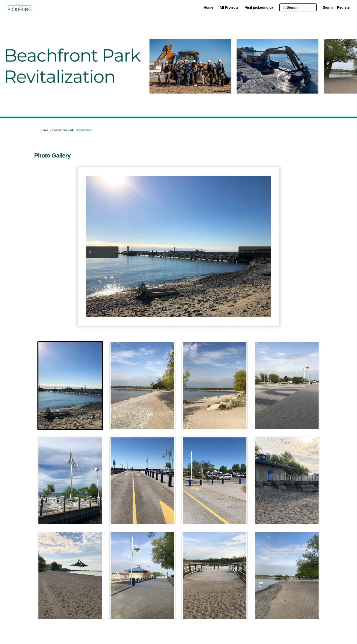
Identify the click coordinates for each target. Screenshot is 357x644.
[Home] (208, 7)
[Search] (298, 7)
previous (101, 252)
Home (44, 130)
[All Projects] (229, 7)
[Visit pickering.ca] (259, 7)
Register (344, 7)
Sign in (329, 7)
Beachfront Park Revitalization (72, 130)
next (245, 252)
